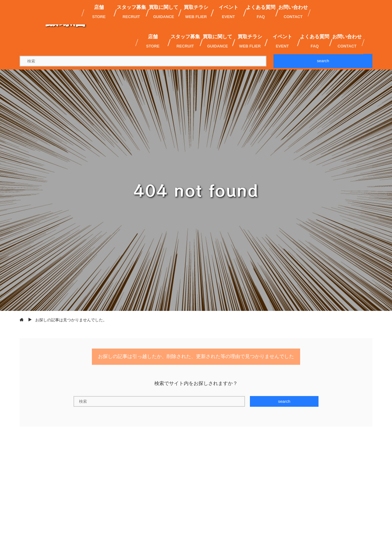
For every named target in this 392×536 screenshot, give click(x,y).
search (323, 61)
